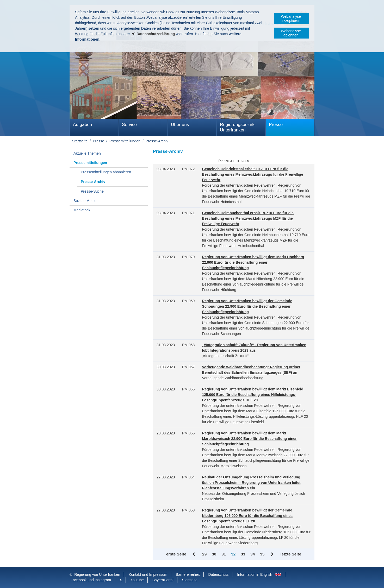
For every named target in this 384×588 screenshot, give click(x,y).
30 (214, 554)
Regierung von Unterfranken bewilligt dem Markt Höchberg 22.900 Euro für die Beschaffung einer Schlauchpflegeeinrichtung (253, 262)
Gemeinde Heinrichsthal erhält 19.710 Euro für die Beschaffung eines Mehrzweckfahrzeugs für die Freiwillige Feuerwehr (252, 174)
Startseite (80, 141)
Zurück (194, 554)
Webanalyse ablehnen (291, 33)
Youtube (137, 580)
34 (253, 554)
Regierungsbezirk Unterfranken (237, 127)
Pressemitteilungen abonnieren (106, 172)
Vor (272, 554)
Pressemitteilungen (125, 141)
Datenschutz (218, 574)
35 (262, 554)
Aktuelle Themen (87, 153)
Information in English (255, 574)
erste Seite (176, 554)
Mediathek (82, 210)
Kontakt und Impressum (148, 574)
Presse (276, 125)
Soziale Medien (86, 201)
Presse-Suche (92, 191)
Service (129, 125)
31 (224, 554)
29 (204, 554)
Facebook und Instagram (91, 580)
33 (243, 554)
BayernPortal (163, 580)
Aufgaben (82, 125)
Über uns (180, 125)
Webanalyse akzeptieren (291, 18)
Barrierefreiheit (188, 574)
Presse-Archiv (157, 141)
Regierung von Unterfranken (97, 574)
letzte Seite (291, 554)
